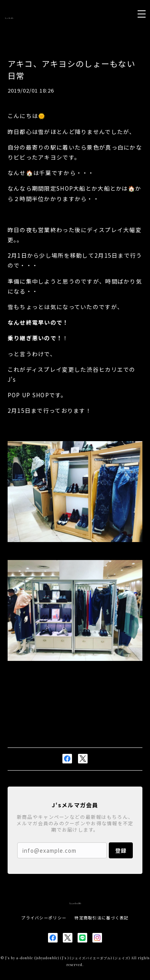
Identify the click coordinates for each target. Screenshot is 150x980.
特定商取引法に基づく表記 (101, 918)
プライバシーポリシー (44, 918)
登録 (121, 851)
